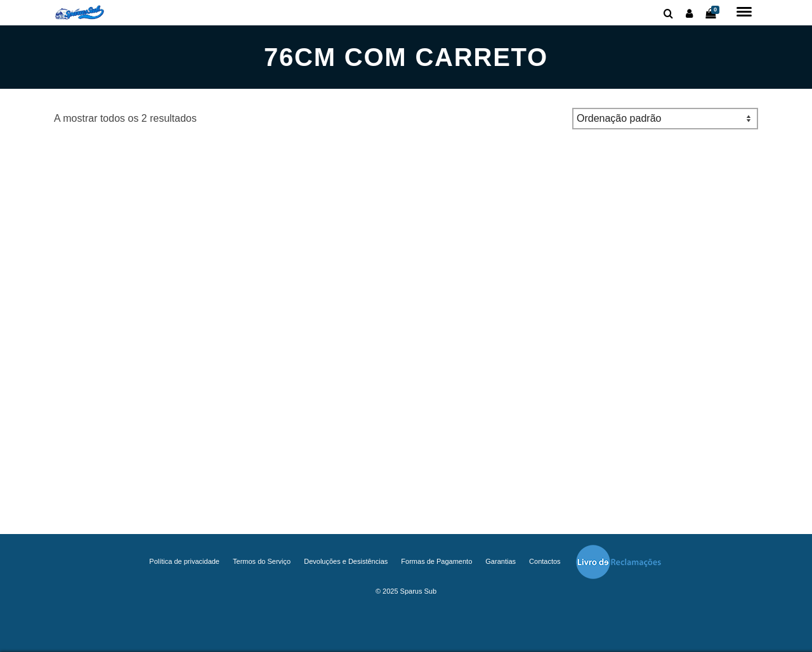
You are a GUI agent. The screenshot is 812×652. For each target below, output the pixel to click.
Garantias (501, 561)
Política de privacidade (184, 561)
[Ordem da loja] (665, 119)
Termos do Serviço (262, 561)
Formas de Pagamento (436, 561)
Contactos (545, 561)
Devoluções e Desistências (346, 561)
